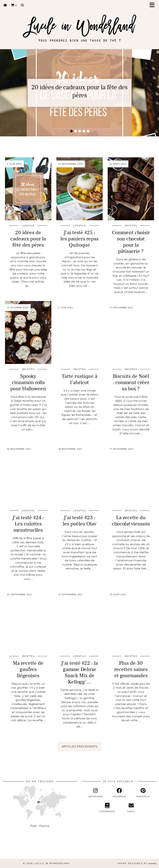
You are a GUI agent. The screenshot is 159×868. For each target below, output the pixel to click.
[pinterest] (143, 793)
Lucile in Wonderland (52, 863)
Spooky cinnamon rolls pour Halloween (28, 382)
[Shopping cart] (14, 5)
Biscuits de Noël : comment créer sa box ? (131, 382)
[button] (153, 5)
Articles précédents (80, 746)
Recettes (131, 226)
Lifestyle (28, 226)
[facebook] (119, 793)
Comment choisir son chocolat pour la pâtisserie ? (131, 242)
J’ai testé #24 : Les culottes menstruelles (28, 524)
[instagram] (95, 793)
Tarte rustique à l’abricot (79, 379)
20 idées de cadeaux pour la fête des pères (79, 91)
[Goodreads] (107, 808)
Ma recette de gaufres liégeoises (28, 669)
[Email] (5, 5)
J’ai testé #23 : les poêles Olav (80, 521)
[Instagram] (10, 849)
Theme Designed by (137, 863)
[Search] (22, 5)
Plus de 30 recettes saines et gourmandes (131, 669)
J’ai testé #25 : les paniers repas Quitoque (79, 239)
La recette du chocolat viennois (131, 521)
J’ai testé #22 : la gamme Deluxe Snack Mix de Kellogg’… (79, 672)
